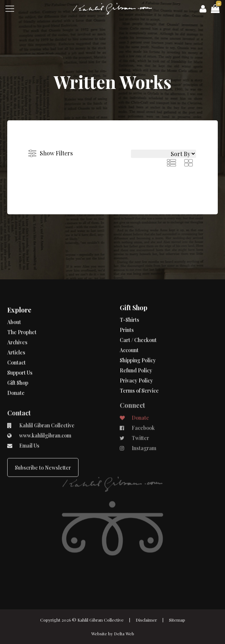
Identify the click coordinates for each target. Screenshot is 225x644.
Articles (16, 330)
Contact (16, 341)
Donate (16, 371)
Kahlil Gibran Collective (101, 620)
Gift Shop (18, 361)
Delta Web (124, 634)
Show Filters (56, 153)
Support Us (20, 351)
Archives (17, 320)
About (14, 300)
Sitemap (177, 620)
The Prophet (22, 310)
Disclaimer (146, 620)
